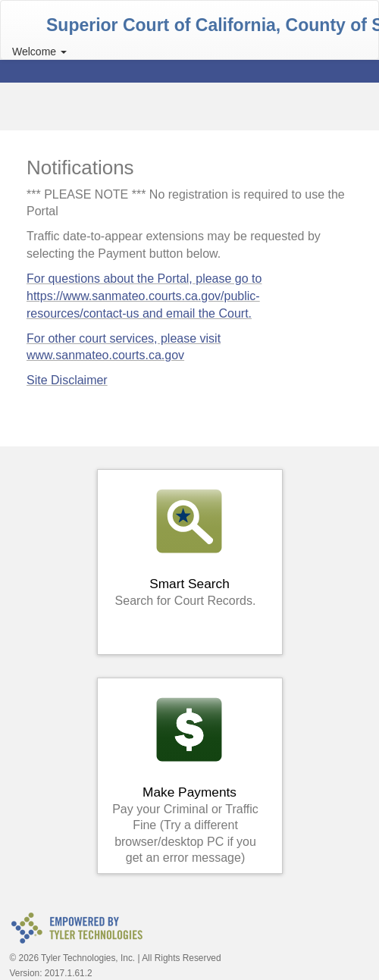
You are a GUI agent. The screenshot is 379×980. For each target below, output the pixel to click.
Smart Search (186, 547)
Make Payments (186, 780)
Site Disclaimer (67, 380)
